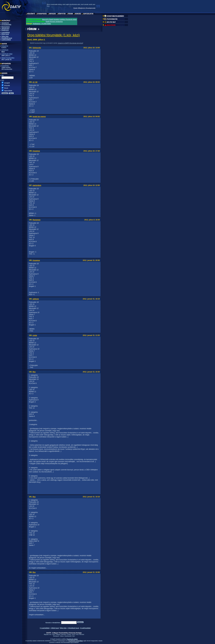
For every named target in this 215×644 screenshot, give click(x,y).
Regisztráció (6, 27)
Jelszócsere (5, 28)
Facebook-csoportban (76, 641)
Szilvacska (37, 48)
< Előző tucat (55, 628)
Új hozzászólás (6, 24)
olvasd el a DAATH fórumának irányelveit (70, 43)
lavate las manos (39, 117)
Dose (73, 634)
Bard (3, 52)
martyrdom (37, 185)
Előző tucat (5, 34)
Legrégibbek (6, 32)
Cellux (62, 636)
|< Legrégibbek (45, 628)
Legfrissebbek (6, 40)
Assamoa (36, 151)
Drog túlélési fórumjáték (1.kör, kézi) (54, 35)
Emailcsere (5, 30)
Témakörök (5, 23)
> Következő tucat (73, 628)
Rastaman (37, 220)
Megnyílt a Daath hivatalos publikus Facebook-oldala (59, 20)
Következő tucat (7, 38)
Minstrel (64, 634)
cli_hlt (35, 82)
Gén (74, 636)
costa (35, 335)
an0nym (36, 299)
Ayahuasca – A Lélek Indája (42, 24)
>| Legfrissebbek (85, 628)
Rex (34, 372)
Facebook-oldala (72, 639)
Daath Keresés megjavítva (54, 22)
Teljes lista (5, 36)
